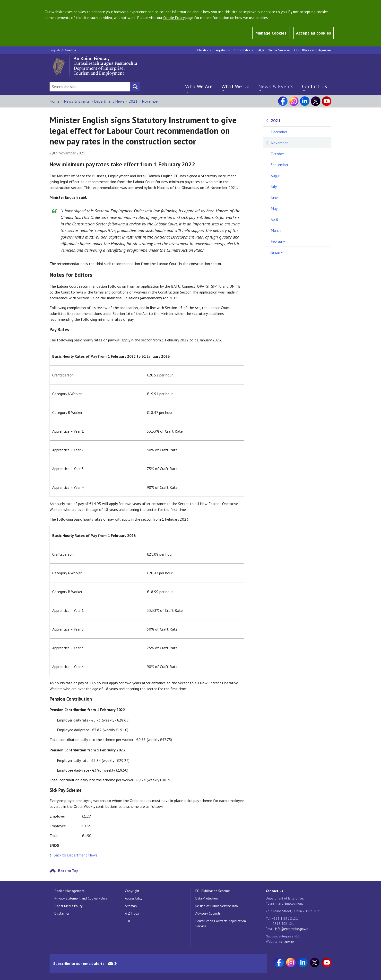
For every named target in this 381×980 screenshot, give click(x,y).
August (276, 176)
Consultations (243, 50)
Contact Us (315, 86)
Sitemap (131, 906)
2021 (133, 101)
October (277, 154)
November (150, 101)
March (276, 230)
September (280, 165)
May (274, 208)
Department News (109, 101)
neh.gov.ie (286, 941)
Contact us (274, 891)
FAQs (260, 50)
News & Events (276, 86)
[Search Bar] (90, 87)
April (274, 219)
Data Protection (207, 898)
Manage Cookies (271, 33)
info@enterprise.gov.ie (292, 929)
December (279, 132)
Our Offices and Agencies (313, 50)
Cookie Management (69, 891)
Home (55, 101)
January (277, 252)
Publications (202, 50)
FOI (127, 921)
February (278, 241)
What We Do (235, 86)
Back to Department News (75, 855)
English (55, 50)
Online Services (279, 50)
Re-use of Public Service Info (217, 906)
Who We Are (199, 86)
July (274, 187)
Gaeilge (71, 50)
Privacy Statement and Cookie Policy (81, 898)
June (274, 197)
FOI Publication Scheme (213, 891)
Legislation (222, 50)
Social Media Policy (69, 906)
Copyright (132, 891)
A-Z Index (132, 913)
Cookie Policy (174, 18)
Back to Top (68, 871)
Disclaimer (62, 913)
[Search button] (135, 87)
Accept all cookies (313, 33)
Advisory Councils (208, 913)
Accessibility (134, 898)
